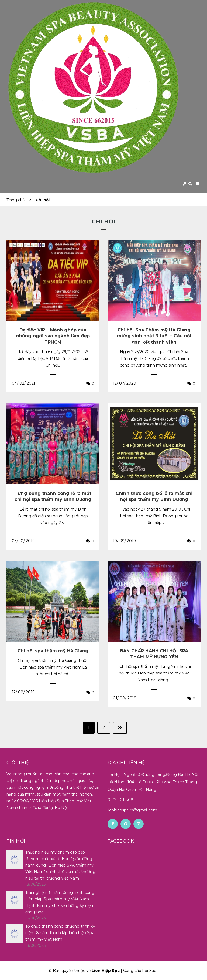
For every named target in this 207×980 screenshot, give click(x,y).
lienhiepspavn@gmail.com (132, 810)
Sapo (154, 971)
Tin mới (16, 841)
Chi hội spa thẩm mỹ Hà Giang (53, 651)
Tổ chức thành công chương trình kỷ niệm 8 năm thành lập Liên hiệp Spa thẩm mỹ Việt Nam (60, 933)
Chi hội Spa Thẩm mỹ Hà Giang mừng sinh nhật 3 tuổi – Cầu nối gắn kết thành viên (154, 336)
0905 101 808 (120, 800)
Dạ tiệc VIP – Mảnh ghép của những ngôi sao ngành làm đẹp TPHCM (53, 336)
